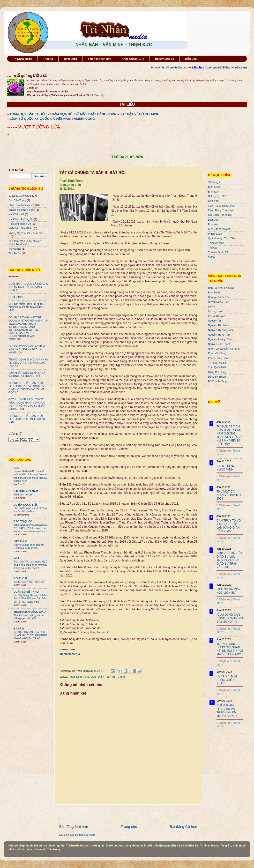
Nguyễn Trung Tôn (219, 335)
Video (211, 257)
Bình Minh (214, 292)
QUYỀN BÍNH (16, 297)
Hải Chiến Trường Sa (21, 219)
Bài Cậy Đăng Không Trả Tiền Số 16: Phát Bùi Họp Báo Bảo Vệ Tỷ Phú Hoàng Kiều (30, 599)
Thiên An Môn (216, 243)
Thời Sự (48, 59)
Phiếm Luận (215, 234)
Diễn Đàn (191, 59)
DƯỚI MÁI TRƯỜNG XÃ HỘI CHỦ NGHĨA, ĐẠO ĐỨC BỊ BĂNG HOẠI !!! (28, 287)
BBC (16, 468)
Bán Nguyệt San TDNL (221, 288)
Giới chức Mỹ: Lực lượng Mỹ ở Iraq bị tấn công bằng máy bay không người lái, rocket (30, 565)
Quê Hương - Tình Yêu (221, 238)
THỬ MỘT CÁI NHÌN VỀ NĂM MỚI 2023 (229, 495)
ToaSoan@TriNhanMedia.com (226, 67)
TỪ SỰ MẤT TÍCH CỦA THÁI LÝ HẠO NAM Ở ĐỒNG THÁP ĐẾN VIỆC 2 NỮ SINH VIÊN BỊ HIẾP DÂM (229, 435)
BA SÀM (19, 629)
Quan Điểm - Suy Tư (103, 677)
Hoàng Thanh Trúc (219, 297)
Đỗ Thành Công (217, 381)
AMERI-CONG (84, 119)
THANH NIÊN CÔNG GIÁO (30, 612)
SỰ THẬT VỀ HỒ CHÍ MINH (139, 114)
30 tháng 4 (214, 182)
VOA (16, 558)
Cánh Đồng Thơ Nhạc (221, 210)
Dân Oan (213, 220)
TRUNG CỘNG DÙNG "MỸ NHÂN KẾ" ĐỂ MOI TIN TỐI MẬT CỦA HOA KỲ (28, 363)
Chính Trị (213, 201)
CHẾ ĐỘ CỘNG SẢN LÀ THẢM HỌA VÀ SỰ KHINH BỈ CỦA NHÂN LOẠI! (27, 349)
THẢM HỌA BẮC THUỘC (28, 114)
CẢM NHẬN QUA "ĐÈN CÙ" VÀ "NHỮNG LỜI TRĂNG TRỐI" (27, 374)
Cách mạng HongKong (221, 206)
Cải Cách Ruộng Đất (220, 215)
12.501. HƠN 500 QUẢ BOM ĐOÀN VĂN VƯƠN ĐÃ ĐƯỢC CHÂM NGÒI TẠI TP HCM (30, 635)
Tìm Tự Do (15, 253)
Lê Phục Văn (216, 311)
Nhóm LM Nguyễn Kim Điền (224, 349)
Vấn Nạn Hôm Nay (99, 59)
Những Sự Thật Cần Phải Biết (26, 233)
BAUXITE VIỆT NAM (26, 491)
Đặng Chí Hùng (217, 372)
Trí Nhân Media (23, 59)
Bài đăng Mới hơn (74, 827)
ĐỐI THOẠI (20, 578)
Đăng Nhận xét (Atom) (83, 835)
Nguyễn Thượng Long (221, 330)
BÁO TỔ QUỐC (23, 521)
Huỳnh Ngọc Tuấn (219, 302)
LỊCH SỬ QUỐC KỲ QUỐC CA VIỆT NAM (40, 119)
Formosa (213, 224)
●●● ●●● (13, 127)
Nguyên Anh (215, 321)
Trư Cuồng (15, 249)
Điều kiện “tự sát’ (23, 495)
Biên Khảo (214, 187)
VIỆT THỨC (20, 541)
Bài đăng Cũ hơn (183, 827)
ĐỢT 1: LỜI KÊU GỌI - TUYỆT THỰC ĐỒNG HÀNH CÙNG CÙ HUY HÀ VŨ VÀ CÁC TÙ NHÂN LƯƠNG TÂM (27, 404)
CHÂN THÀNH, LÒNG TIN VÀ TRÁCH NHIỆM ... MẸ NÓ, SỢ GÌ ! (228, 711)
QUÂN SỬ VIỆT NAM (26, 592)
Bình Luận (70, 59)
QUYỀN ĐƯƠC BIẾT (25, 505)
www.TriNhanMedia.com (171, 67)
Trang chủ (129, 827)
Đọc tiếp (99, 95)
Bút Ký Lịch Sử (165, 59)
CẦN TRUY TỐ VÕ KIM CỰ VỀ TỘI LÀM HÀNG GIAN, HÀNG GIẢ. (229, 526)
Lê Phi (212, 307)
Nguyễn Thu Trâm (218, 325)
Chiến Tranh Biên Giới (21, 205)
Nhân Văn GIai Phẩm (21, 228)
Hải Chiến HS (16, 214)
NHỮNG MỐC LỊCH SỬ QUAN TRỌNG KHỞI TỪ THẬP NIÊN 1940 (26, 307)
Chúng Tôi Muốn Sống (22, 210)
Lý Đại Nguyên (217, 316)
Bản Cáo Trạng (17, 200)
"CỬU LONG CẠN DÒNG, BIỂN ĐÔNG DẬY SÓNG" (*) (230, 618)
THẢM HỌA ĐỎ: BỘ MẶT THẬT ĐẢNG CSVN (83, 114)
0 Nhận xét (224, 451)
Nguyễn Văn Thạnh (219, 344)
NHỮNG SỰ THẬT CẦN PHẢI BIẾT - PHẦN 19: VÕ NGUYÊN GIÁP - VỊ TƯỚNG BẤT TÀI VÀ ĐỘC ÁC (26, 388)
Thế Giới (213, 248)
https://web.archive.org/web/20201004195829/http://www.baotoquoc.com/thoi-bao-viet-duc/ (30, 528)
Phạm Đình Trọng (79, 677)
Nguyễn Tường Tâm (220, 339)
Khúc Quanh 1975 (133, 59)
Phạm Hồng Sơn (218, 358)
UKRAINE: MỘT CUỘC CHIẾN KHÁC (227, 680)
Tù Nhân (121, 677)
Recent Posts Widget (235, 733)
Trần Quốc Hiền (217, 367)
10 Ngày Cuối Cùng (20, 196)
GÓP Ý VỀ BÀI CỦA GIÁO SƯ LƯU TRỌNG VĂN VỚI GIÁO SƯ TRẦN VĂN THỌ (229, 560)
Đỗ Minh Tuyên (217, 377)
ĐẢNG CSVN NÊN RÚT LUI (29, 582)
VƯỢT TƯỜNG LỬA (39, 127)
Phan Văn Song (217, 353)
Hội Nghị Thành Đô (20, 224)
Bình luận (214, 192)
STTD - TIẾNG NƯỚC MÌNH (226, 468)
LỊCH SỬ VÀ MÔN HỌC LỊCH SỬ (228, 591)
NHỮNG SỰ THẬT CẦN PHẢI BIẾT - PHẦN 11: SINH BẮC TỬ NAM (27, 419)
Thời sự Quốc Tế (218, 252)
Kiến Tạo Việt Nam (219, 229)
